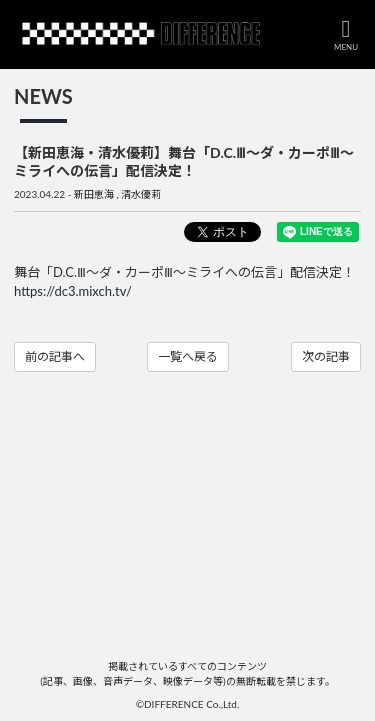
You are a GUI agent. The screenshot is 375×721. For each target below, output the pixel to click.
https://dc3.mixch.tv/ (73, 291)
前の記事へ (55, 356)
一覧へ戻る (188, 356)
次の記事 (326, 356)
